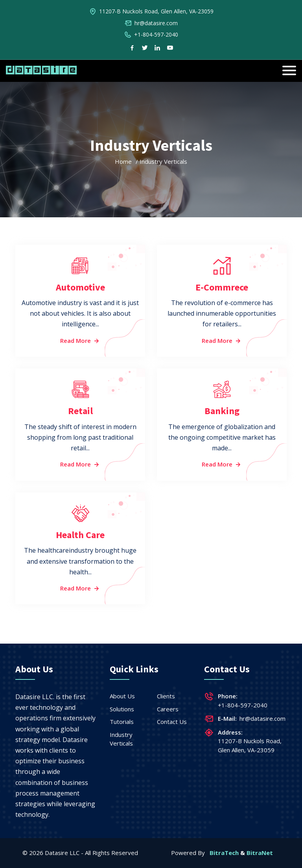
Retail (80, 411)
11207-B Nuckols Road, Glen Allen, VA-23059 (156, 11)
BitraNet (260, 853)
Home (123, 161)
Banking (222, 411)
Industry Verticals (121, 739)
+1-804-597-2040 (156, 34)
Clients (166, 696)
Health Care (80, 535)
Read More (80, 341)
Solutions (122, 709)
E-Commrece (222, 287)
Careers (168, 709)
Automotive (80, 287)
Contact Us (172, 722)
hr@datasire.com (156, 23)
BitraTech (224, 853)
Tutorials (122, 722)
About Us (122, 696)
